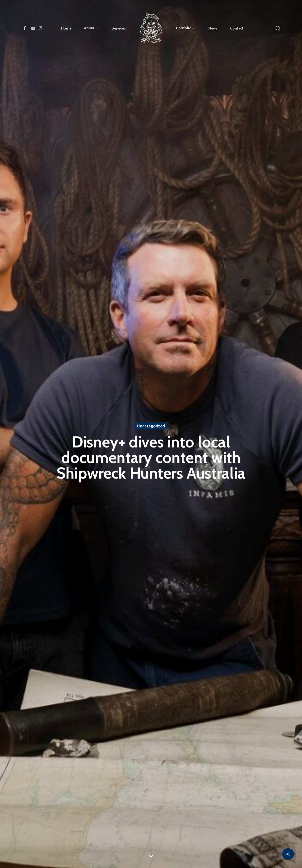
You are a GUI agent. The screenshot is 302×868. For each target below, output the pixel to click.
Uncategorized (151, 427)
